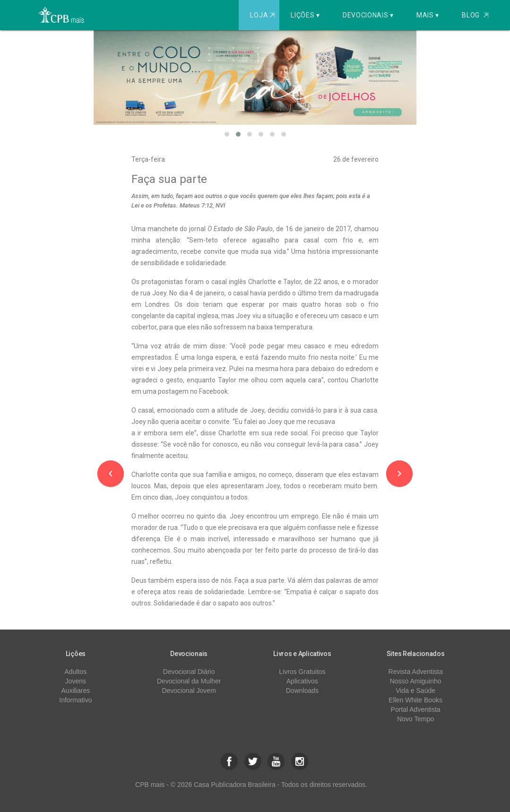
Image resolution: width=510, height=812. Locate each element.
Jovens (76, 681)
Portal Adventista (416, 709)
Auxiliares (76, 691)
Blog (475, 15)
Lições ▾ (305, 15)
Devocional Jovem (189, 691)
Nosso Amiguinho (416, 681)
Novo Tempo (415, 719)
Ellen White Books (415, 700)
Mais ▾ (428, 15)
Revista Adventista (416, 672)
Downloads (302, 691)
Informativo (75, 700)
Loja (264, 15)
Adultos (76, 672)
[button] (227, 134)
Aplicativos (302, 681)
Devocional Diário (189, 672)
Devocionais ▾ (368, 15)
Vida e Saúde (415, 691)
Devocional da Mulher (189, 681)
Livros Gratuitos (302, 672)
